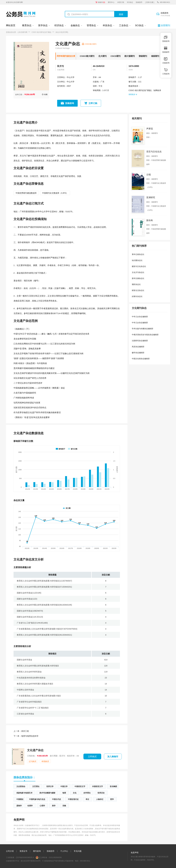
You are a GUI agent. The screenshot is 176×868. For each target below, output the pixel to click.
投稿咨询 (70, 103)
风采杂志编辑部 (138, 347)
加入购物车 (113, 757)
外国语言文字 (98, 786)
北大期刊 (102, 56)
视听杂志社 (136, 284)
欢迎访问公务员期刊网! (14, 2)
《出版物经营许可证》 (32, 825)
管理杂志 (91, 25)
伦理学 (30, 806)
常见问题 (78, 851)
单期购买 (45, 761)
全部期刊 (165, 25)
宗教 (64, 806)
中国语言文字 (80, 786)
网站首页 (11, 25)
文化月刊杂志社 (138, 272)
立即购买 (92, 757)
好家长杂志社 (137, 296)
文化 (75, 793)
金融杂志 (75, 25)
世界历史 (101, 793)
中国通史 (20, 799)
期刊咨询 (37, 851)
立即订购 (93, 103)
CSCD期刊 (115, 56)
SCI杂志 (130, 2)
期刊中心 (111, 2)
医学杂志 (43, 25)
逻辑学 (19, 806)
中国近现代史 (73, 799)
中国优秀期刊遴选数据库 (26, 193)
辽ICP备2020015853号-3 (25, 857)
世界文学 (50, 786)
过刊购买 (33, 761)
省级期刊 (155, 56)
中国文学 (64, 786)
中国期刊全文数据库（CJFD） (55, 193)
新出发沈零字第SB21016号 (31, 861)
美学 (54, 806)
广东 (102, 82)
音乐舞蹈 (113, 786)
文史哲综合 (21, 786)
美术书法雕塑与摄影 (47, 793)
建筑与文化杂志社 (139, 266)
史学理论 (87, 793)
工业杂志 (124, 25)
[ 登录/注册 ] (150, 2)
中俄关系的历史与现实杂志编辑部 (145, 335)
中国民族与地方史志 (37, 799)
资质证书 (23, 851)
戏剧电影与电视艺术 (24, 793)
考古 (87, 799)
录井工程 (21, 731)
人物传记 (100, 799)
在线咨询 (165, 14)
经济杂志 (59, 25)
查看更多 (133, 94)
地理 (64, 793)
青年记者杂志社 (138, 254)
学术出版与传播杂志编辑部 (142, 329)
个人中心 (64, 851)
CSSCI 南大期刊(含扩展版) (41, 32)
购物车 (102, 2)
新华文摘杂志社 (138, 278)
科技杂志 (107, 25)
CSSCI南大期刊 (87, 56)
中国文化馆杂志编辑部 (141, 359)
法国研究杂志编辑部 (140, 341)
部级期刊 (143, 56)
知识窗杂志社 (137, 260)
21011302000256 (55, 857)
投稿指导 (139, 2)
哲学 (112, 799)
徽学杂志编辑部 (138, 353)
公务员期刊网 (22, 32)
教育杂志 (27, 25)
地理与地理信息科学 (26, 736)
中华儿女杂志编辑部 (140, 317)
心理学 (42, 806)
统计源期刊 (130, 56)
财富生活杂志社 (138, 290)
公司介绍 (10, 851)
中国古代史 (57, 799)
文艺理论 (36, 786)
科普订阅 (121, 2)
